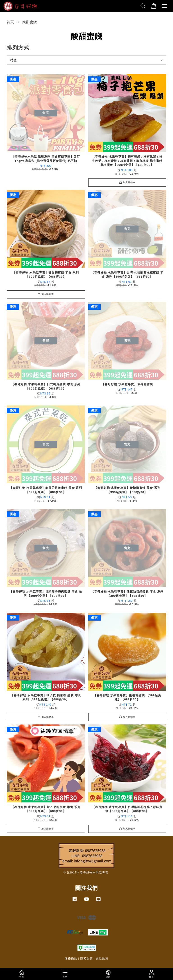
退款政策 (102, 959)
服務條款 (71, 959)
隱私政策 (86, 959)
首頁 (10, 22)
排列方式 (18, 48)
